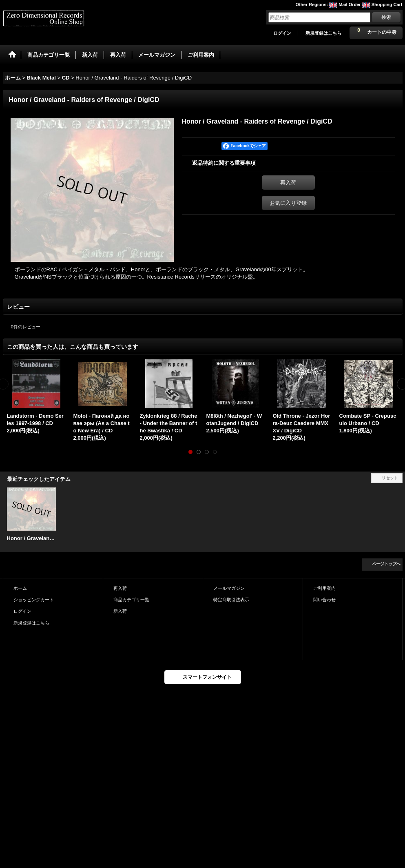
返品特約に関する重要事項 (224, 163)
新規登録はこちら (323, 33)
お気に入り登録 (288, 203)
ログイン (282, 33)
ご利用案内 (324, 588)
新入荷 (120, 611)
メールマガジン (229, 588)
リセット (390, 478)
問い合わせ (324, 600)
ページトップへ (386, 564)
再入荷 (288, 183)
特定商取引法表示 (231, 600)
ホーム (20, 588)
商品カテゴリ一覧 (131, 600)
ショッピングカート (34, 600)
